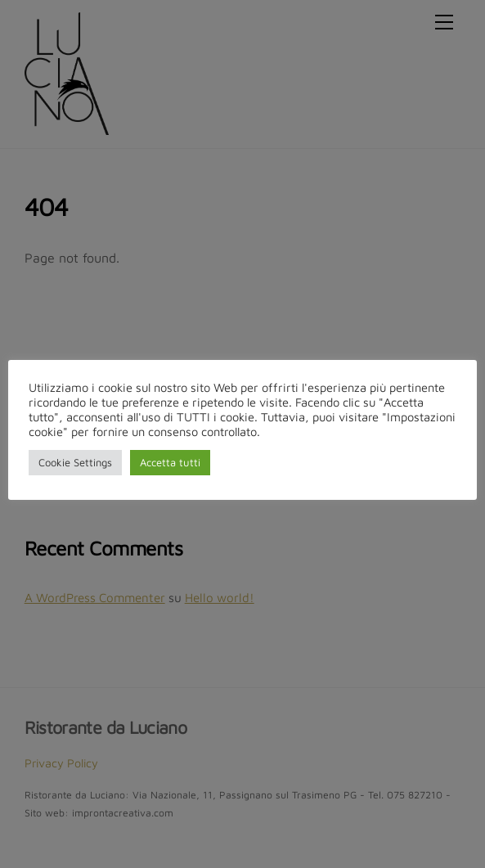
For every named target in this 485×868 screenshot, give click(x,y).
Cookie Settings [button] (75, 462)
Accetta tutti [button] (170, 462)
